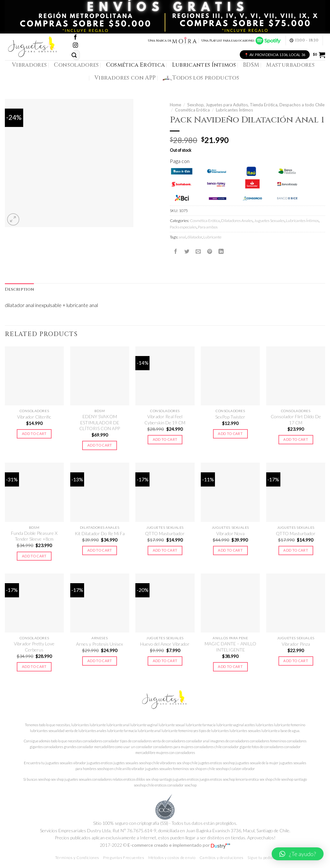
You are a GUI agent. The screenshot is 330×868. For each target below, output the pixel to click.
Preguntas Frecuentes (124, 858)
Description (19, 289)
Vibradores (29, 65)
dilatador (195, 237)
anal (182, 237)
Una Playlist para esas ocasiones (241, 41)
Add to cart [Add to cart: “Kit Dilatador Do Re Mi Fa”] (100, 550)
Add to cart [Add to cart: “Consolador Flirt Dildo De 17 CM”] (296, 439)
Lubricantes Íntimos (204, 65)
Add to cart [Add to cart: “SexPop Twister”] (230, 434)
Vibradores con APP (125, 78)
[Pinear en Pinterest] (210, 251)
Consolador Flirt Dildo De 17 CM (296, 419)
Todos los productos (201, 78)
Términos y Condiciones (77, 858)
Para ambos (208, 227)
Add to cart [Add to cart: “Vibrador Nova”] (230, 550)
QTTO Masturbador (165, 533)
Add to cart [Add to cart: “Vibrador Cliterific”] (34, 434)
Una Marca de (173, 41)
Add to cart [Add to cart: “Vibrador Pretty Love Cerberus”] (34, 666)
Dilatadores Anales (237, 221)
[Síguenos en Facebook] (75, 38)
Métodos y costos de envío (172, 858)
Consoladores (76, 65)
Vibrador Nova (230, 533)
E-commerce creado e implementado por (179, 845)
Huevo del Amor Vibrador (165, 644)
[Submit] (74, 55)
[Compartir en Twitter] (187, 251)
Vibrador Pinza (296, 644)
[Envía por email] (198, 251)
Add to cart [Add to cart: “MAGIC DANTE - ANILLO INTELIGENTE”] (230, 666)
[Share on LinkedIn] (221, 251)
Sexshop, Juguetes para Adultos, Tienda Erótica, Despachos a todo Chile (256, 105)
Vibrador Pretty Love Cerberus (34, 646)
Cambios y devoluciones (222, 858)
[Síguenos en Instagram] (75, 46)
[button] (298, 854)
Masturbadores (290, 65)
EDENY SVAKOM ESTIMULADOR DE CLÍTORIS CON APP (100, 422)
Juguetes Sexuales (269, 221)
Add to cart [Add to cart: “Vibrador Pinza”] (296, 661)
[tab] (19, 290)
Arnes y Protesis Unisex (100, 644)
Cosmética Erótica (136, 65)
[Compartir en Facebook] (176, 251)
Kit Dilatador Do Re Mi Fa (100, 533)
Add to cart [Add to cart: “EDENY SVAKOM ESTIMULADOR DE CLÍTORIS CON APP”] (100, 445)
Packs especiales (183, 227)
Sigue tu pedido (261, 858)
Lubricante (212, 237)
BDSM (251, 65)
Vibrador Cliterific (34, 417)
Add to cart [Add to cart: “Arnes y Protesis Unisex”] (100, 661)
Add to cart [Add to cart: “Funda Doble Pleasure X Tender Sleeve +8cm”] (34, 556)
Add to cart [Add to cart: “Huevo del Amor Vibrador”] (165, 661)
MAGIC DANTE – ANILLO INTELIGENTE (230, 646)
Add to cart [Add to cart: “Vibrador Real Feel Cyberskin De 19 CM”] (165, 439)
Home (175, 105)
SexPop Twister (230, 417)
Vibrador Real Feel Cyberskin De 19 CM (165, 419)
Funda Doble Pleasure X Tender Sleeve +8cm (34, 536)
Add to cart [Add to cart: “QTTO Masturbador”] (165, 550)
